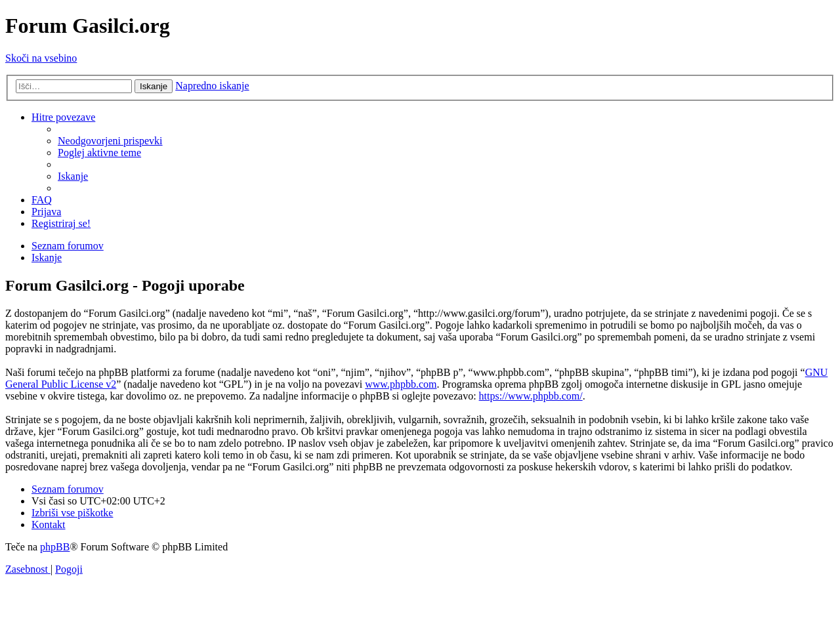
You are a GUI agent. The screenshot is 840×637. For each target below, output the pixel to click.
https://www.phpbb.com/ (531, 396)
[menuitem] (110, 141)
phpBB (55, 547)
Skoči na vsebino (41, 58)
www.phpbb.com (401, 384)
